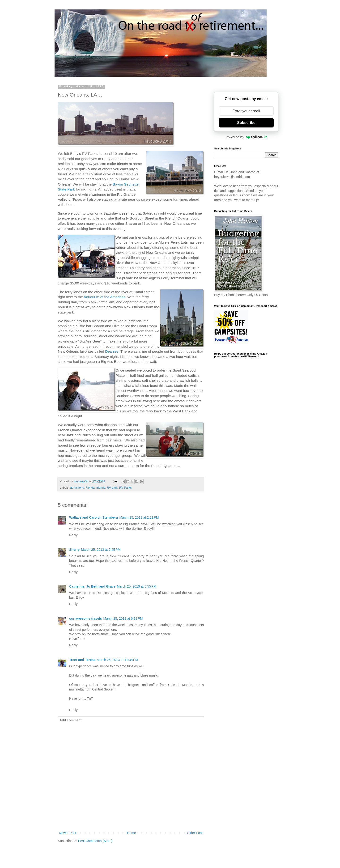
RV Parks (125, 488)
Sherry (74, 550)
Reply (73, 535)
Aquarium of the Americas (105, 297)
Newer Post (68, 833)
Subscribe (246, 123)
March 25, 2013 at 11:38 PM (117, 660)
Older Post (195, 833)
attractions (77, 488)
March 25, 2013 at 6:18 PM (123, 618)
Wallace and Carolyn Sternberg (93, 517)
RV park (112, 488)
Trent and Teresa (82, 660)
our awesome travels (86, 618)
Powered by (246, 137)
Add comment (70, 720)
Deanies (112, 351)
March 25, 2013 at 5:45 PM (101, 550)
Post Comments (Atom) (95, 841)
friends (101, 488)
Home (131, 833)
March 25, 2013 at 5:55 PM (137, 586)
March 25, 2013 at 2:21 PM (139, 517)
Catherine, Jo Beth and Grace (92, 586)
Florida (90, 488)
